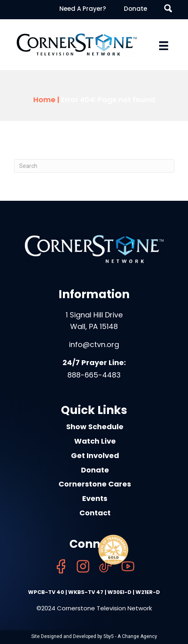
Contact (95, 513)
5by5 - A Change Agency (130, 636)
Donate (135, 9)
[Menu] (164, 46)
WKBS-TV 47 (86, 592)
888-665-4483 (94, 375)
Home (44, 100)
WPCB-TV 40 (46, 592)
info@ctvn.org (94, 344)
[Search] (94, 166)
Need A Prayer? (83, 9)
